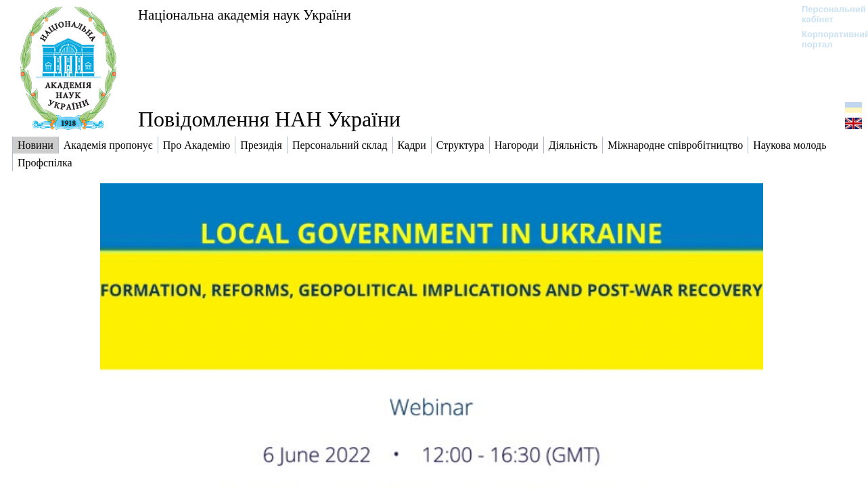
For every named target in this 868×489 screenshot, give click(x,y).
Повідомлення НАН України (269, 119)
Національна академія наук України (245, 15)
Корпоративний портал (827, 39)
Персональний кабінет (827, 14)
